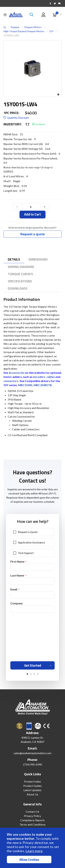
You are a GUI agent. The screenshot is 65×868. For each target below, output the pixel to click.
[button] (58, 95)
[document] (33, 848)
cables (51, 377)
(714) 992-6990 (33, 764)
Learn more (34, 851)
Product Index (33, 781)
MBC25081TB (43, 385)
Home (5, 27)
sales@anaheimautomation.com (32, 753)
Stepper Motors (33, 27)
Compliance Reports (32, 820)
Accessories (17, 373)
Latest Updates (33, 790)
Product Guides (33, 786)
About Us (32, 794)
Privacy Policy (32, 816)
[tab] (14, 259)
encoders (39, 377)
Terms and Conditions (32, 824)
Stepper (15, 27)
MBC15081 (25, 385)
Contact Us (32, 812)
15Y (51, 31)
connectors (11, 381)
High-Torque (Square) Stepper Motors (24, 31)
